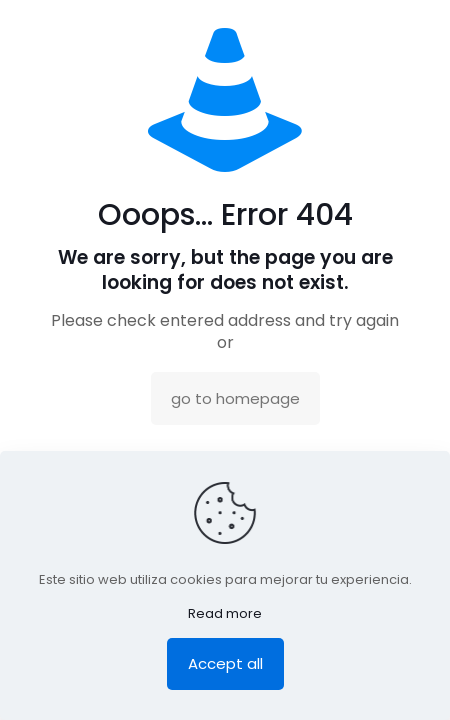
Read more (225, 613)
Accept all (225, 663)
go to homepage (235, 398)
